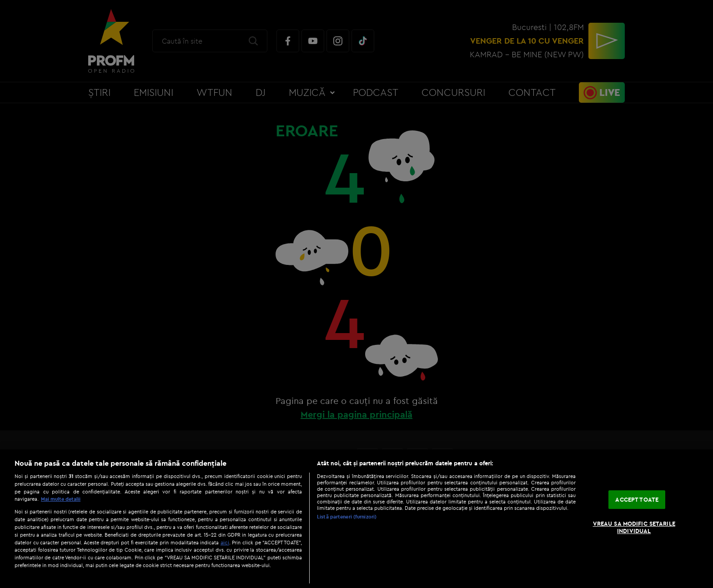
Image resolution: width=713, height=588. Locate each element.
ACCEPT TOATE (637, 499)
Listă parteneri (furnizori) (347, 517)
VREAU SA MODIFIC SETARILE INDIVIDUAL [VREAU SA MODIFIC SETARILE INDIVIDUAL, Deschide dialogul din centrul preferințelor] (634, 527)
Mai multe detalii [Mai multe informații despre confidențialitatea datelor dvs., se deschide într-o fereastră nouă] (61, 499)
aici (225, 542)
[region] (356, 519)
